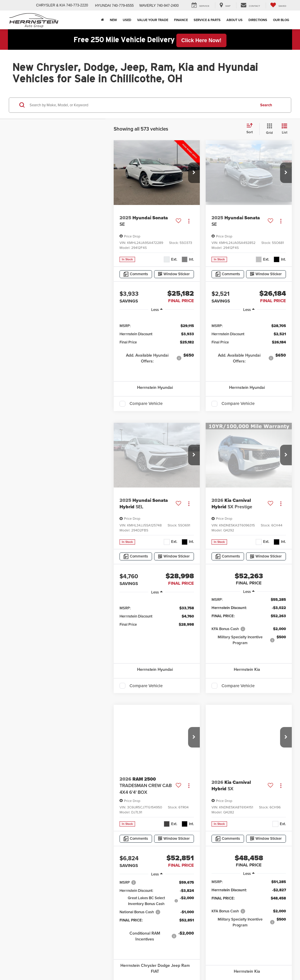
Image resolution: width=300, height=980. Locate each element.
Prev (161, 722)
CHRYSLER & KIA (51, 5)
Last (247, 722)
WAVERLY (147, 6)
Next (226, 722)
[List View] (284, 129)
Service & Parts (207, 20)
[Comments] (136, 274)
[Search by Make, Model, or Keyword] (142, 105)
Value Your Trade (153, 20)
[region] (157, 343)
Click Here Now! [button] (201, 40)
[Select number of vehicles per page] (276, 722)
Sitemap (69, 848)
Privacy (84, 848)
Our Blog (281, 20)
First (140, 722)
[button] (194, 173)
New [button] (113, 20)
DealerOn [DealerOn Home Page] (53, 848)
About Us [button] (235, 20)
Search (266, 105)
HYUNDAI (103, 6)
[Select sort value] (251, 129)
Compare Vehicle (146, 404)
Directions (258, 20)
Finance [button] (181, 20)
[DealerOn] (27, 842)
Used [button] (127, 20)
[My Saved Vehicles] (278, 5)
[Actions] (189, 221)
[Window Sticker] (174, 274)
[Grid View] (268, 129)
